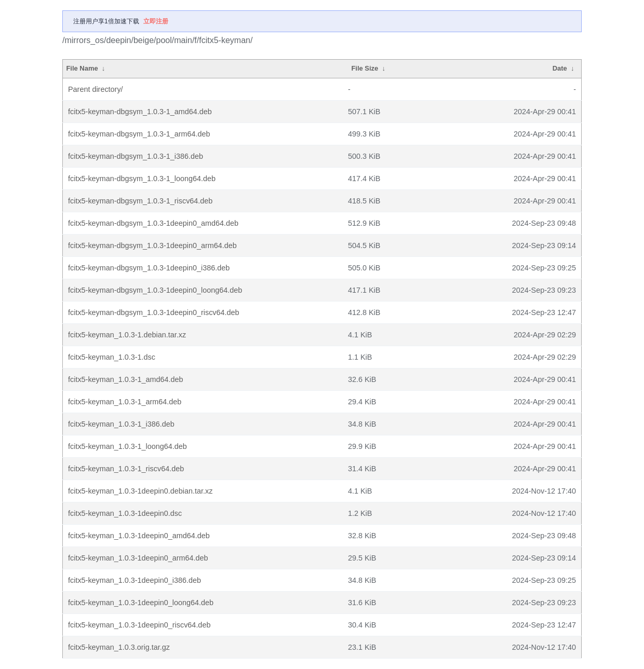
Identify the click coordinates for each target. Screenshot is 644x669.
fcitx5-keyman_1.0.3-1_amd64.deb (126, 379)
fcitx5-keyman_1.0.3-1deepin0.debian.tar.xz (140, 491)
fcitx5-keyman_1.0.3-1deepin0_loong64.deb (141, 603)
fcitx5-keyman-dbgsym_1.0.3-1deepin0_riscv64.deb (154, 312)
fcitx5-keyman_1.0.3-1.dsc (112, 357)
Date (560, 68)
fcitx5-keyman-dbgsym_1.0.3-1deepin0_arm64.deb (152, 245)
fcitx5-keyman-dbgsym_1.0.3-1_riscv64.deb (140, 201)
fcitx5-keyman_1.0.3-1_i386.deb (121, 424)
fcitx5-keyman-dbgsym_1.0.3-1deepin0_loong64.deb (155, 290)
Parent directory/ (96, 89)
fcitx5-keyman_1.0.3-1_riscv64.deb (126, 469)
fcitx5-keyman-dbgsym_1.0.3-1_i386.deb (136, 156)
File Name (82, 68)
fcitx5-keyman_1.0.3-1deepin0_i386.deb (135, 580)
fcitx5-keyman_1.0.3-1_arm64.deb (125, 402)
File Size (365, 68)
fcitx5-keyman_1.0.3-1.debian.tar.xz (127, 335)
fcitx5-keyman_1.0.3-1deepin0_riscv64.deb (139, 625)
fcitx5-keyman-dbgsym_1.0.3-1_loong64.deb (142, 179)
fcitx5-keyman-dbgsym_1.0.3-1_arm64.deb (139, 134)
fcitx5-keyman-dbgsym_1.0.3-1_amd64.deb (140, 112)
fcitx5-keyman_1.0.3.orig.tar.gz (119, 647)
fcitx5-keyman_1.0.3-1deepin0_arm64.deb (138, 558)
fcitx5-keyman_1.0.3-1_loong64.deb (128, 446)
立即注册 (156, 21)
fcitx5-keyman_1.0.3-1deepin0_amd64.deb (139, 536)
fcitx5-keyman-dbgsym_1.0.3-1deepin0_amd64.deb (153, 223)
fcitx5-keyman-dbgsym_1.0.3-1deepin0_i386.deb (149, 268)
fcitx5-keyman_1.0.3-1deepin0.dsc (125, 513)
